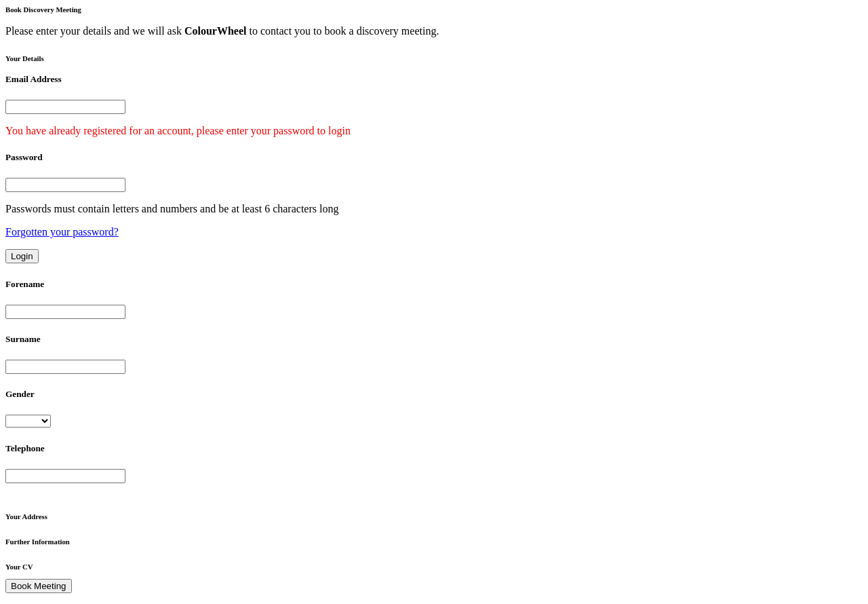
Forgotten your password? (62, 232)
